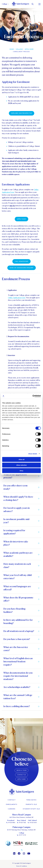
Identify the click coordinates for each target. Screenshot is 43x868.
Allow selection (21, 465)
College (19, 49)
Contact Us (21, 775)
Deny (22, 471)
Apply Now (29, 49)
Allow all (22, 459)
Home (12, 49)
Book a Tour (22, 770)
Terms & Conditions (22, 866)
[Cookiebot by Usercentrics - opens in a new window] (32, 396)
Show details (33, 454)
